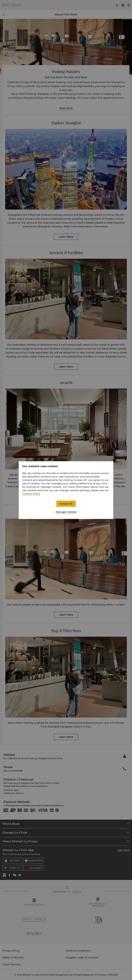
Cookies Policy (31, 494)
